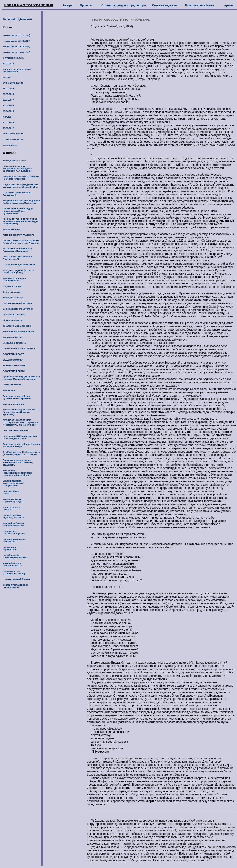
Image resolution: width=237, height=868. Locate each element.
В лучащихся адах (13, 286)
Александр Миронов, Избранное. (14, 540)
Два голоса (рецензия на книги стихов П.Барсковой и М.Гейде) (17, 473)
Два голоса (9, 390)
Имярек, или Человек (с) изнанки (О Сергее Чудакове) (21, 178)
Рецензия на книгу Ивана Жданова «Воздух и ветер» (22, 445)
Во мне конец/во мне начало (18, 332)
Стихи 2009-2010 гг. (13, 83)
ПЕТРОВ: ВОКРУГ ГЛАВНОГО (19, 235)
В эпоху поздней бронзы (16, 579)
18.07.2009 (8, 89)
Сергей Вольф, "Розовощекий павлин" (15, 556)
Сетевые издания (164, 5)
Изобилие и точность (14, 343)
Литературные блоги (199, 5)
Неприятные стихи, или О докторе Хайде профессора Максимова (22, 202)
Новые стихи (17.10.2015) (16, 35)
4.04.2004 (8, 117)
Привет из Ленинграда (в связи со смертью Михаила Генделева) (21, 378)
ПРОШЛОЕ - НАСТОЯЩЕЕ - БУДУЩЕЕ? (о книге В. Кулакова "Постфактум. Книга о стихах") (20, 422)
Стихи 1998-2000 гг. (13, 134)
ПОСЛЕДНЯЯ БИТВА (14, 371)
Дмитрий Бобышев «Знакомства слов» (13, 524)
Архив (228, 5)
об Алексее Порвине (14, 315)
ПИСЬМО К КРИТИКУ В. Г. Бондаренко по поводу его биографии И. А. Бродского (18, 169)
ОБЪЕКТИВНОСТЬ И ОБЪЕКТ (19, 349)
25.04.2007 (8, 100)
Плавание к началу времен (17, 460)
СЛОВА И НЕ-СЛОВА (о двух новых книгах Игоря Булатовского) (18, 211)
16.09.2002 (8, 128)
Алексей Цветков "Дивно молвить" (12, 564)
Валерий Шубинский (17, 19)
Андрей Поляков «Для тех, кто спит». (14, 516)
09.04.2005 (8, 111)
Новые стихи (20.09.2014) (16, 41)
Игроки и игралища (13, 404)
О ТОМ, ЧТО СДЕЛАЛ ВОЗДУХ (19, 265)
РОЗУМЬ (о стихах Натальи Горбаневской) (18, 258)
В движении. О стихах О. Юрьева (14, 532)
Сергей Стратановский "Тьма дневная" (15, 586)
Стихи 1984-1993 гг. (13, 139)
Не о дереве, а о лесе (14, 161)
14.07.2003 (8, 122)
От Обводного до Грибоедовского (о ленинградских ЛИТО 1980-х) (21, 453)
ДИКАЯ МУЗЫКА (12, 229)
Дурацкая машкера (13, 298)
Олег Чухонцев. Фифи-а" (11, 508)
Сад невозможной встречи (17, 303)
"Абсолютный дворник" (16, 430)
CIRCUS (7, 77)
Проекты (86, 5)
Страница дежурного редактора (124, 5)
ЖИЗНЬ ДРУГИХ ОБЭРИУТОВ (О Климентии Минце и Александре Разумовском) (20, 221)
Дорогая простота (13, 337)
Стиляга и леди (11, 292)
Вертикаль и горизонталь (10, 548)
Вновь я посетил (12, 385)
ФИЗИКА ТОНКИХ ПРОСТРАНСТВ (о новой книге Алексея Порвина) (21, 242)
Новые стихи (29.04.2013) (16, 52)
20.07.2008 (8, 94)
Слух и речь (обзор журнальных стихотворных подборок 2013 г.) (20, 186)
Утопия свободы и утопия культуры (13, 500)
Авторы (68, 5)
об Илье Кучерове (13, 320)
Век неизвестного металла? (18, 309)
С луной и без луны (14, 58)
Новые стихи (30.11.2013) (16, 47)
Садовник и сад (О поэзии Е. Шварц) (14, 572)
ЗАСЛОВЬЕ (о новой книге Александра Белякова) (17, 250)
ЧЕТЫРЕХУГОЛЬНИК (14, 365)
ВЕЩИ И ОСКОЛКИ (13, 360)
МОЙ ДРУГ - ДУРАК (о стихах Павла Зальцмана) (18, 272)
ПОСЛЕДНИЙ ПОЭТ (13, 354)
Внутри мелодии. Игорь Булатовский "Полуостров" (13, 483)
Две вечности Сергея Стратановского (14, 280)
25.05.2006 (8, 105)
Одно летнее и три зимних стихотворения (17, 70)
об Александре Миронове (17, 326)
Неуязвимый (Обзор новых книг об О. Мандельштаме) (20, 437)
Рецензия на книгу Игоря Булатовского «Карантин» (17, 397)
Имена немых (10, 145)
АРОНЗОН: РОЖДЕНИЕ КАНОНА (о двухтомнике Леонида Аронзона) (20, 412)
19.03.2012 (8, 64)
